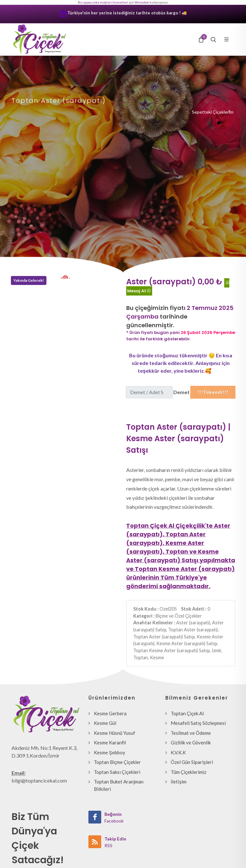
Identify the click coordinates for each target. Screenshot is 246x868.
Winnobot (142, 2)
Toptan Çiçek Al (187, 713)
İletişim (179, 782)
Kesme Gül (105, 723)
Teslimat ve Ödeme (191, 733)
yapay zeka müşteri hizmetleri (106, 2)
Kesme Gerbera (110, 713)
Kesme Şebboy (110, 752)
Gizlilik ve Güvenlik (191, 742)
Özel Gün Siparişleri (192, 762)
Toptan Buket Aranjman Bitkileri (119, 785)
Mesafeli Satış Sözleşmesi (198, 723)
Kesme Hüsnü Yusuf (115, 733)
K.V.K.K (178, 752)
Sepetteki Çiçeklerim (213, 112)
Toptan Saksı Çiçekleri (117, 772)
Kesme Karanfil (110, 742)
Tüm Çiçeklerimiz (189, 772)
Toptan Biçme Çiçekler (117, 762)
